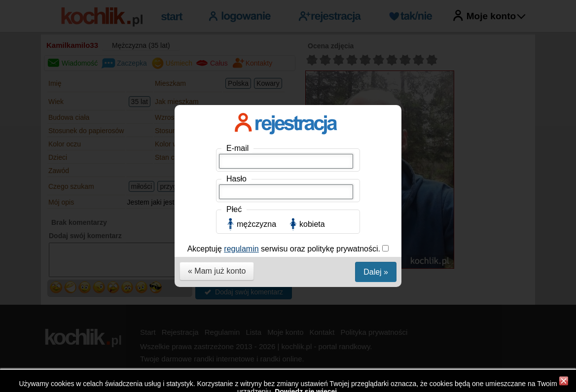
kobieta (312, 222)
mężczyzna (256, 222)
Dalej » (376, 270)
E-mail (237, 146)
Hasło (236, 177)
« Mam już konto (217, 269)
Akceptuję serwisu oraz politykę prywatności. (285, 247)
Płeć (234, 207)
